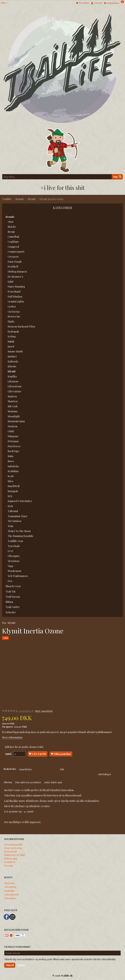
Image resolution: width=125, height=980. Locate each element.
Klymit (12, 623)
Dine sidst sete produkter (28, 782)
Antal (8, 754)
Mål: (62, 769)
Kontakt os (10, 862)
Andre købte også (53, 782)
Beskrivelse (10, 769)
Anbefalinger (105, 774)
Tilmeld (10, 965)
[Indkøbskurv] (114, 3)
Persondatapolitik (13, 844)
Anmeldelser (25, 769)
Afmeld (21, 965)
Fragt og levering (13, 848)
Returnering (11, 858)
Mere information (12, 737)
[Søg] (117, 177)
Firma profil (10, 851)
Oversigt (9, 866)
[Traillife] (62, 68)
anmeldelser (25, 711)
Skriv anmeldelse (44, 711)
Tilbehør (8, 782)
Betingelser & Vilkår (15, 855)
